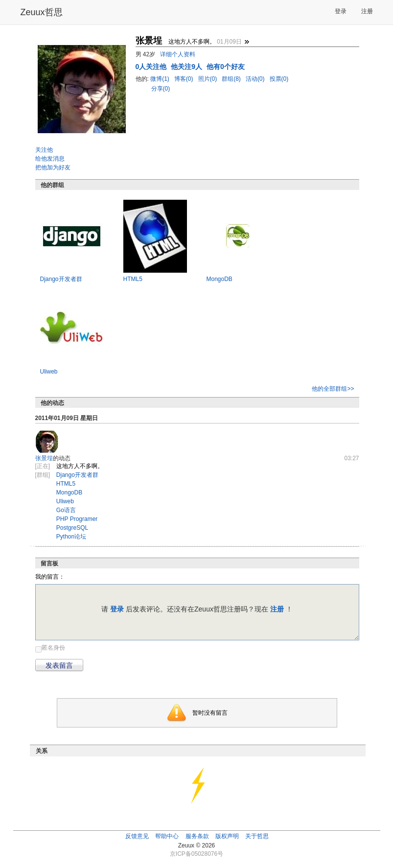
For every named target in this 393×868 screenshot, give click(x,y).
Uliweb (49, 372)
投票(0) (279, 79)
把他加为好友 (53, 167)
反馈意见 (137, 836)
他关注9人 (187, 67)
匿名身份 (53, 648)
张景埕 (44, 458)
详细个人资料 (178, 54)
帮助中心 (167, 836)
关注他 (44, 150)
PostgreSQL (72, 528)
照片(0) (208, 79)
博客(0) (185, 79)
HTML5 (133, 279)
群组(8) (232, 79)
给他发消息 (50, 159)
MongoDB (220, 279)
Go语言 (66, 510)
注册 (367, 11)
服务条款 (197, 836)
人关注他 (152, 67)
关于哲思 (257, 836)
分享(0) (161, 89)
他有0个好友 (226, 67)
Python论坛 (71, 537)
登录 (341, 11)
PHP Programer (77, 519)
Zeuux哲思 (42, 12)
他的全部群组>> (333, 389)
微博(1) (161, 79)
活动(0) (256, 79)
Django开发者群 (61, 279)
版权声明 (227, 836)
